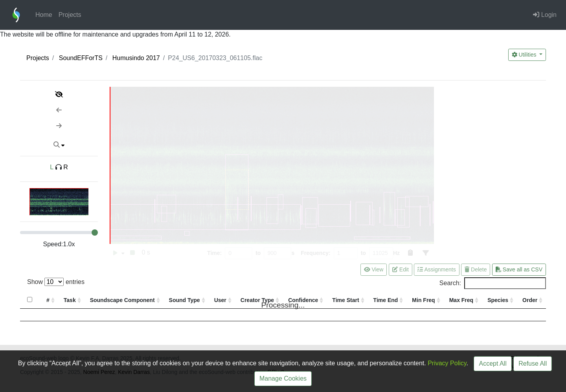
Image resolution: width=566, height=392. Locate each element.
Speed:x (59, 244)
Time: (214, 253)
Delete (476, 269)
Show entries (56, 282)
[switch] (115, 253)
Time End (386, 300)
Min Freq (423, 300)
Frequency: (315, 253)
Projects (70, 15)
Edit (401, 269)
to (258, 253)
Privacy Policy (447, 363)
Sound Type (185, 300)
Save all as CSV (519, 269)
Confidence (303, 300)
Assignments (436, 269)
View (374, 269)
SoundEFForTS (81, 58)
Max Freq (461, 300)
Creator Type (257, 300)
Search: (493, 283)
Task (70, 300)
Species (498, 300)
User (220, 300)
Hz (396, 253)
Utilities (525, 55)
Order (530, 300)
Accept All (492, 364)
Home (44, 15)
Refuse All (533, 364)
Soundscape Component (122, 300)
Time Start (345, 300)
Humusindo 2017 (136, 58)
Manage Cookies (283, 378)
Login (545, 15)
